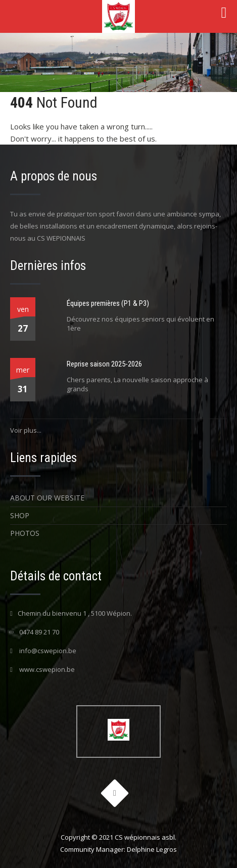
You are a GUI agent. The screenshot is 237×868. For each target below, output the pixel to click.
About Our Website (47, 498)
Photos (25, 533)
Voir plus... (26, 430)
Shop (20, 515)
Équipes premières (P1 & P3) (108, 303)
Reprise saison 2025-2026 (104, 364)
